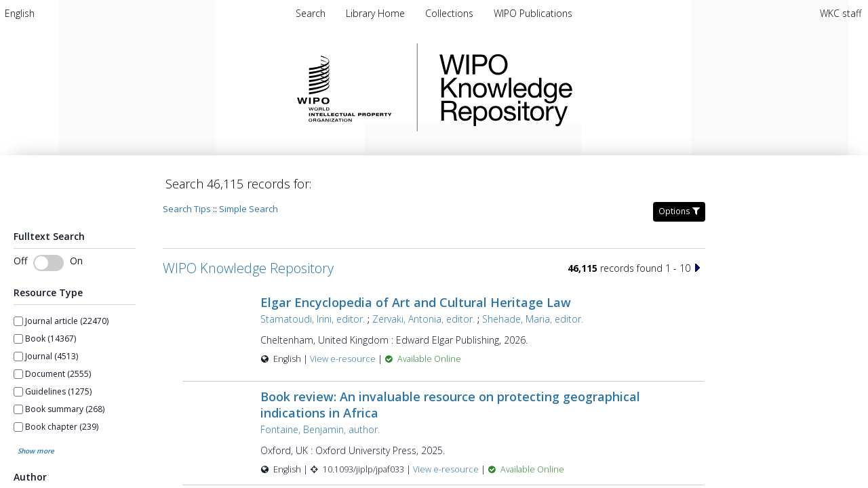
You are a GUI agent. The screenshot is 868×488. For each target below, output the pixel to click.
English (20, 13)
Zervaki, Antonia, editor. (423, 319)
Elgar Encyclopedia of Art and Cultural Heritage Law (416, 302)
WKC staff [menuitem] (841, 13)
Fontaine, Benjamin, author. (320, 429)
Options (679, 211)
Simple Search (249, 209)
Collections (451, 13)
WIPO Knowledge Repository (561, 87)
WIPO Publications (533, 13)
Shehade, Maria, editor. (533, 319)
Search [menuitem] (311, 13)
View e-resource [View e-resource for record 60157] (344, 359)
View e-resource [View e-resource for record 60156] (447, 469)
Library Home (377, 13)
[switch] (48, 263)
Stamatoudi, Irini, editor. (313, 319)
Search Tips (187, 209)
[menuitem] (20, 13)
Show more (36, 451)
